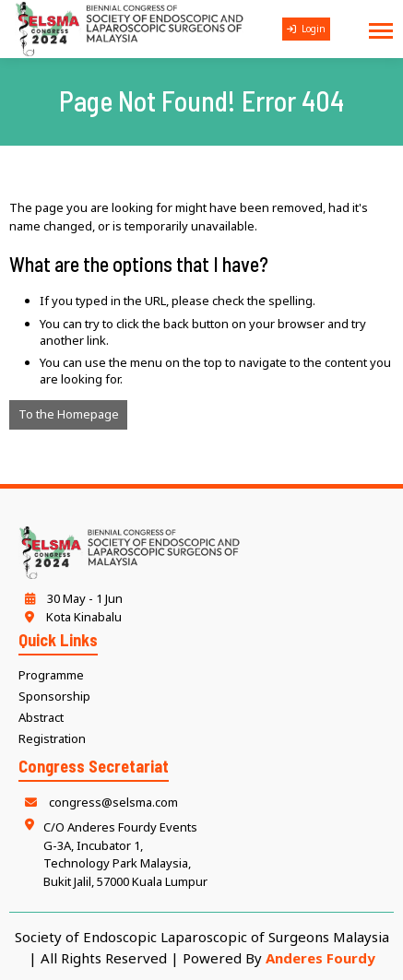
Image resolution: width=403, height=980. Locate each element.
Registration (52, 738)
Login (306, 29)
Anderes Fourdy (320, 958)
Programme (51, 675)
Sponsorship (54, 696)
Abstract (41, 717)
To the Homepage (69, 414)
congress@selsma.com (98, 802)
